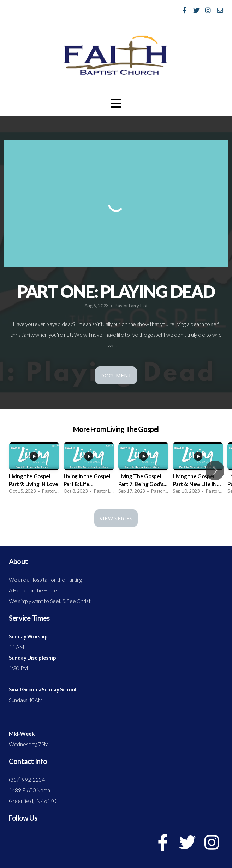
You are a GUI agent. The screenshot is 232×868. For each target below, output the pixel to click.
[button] (215, 470)
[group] (34, 470)
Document (116, 375)
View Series (116, 518)
